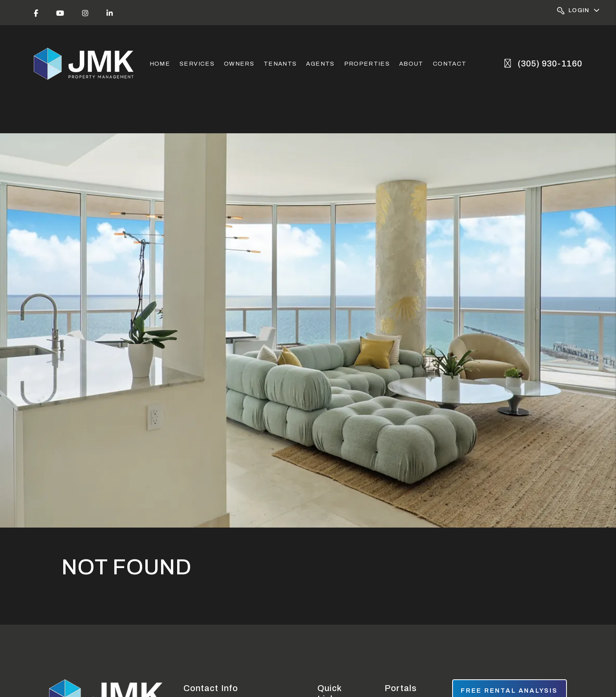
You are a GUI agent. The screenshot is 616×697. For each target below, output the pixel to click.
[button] (36, 13)
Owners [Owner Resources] (239, 64)
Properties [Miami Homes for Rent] (367, 64)
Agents (320, 64)
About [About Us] (411, 64)
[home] (84, 64)
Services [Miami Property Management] (197, 64)
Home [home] (160, 64)
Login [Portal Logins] (578, 11)
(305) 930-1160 (550, 64)
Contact (450, 64)
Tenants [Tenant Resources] (280, 64)
